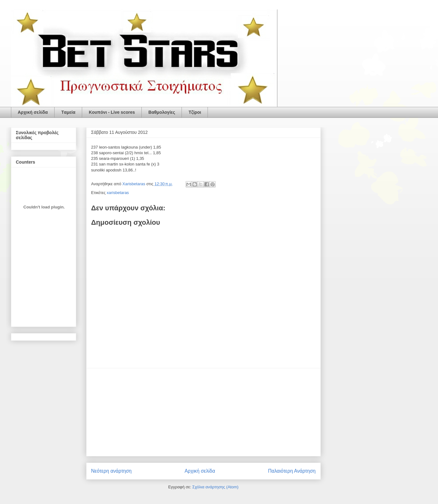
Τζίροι (195, 112)
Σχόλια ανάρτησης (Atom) (215, 487)
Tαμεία (68, 112)
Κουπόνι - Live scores (112, 112)
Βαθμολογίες (162, 112)
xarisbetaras (118, 193)
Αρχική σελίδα (33, 112)
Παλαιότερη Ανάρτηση (292, 471)
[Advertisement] (203, 412)
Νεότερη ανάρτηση (111, 471)
